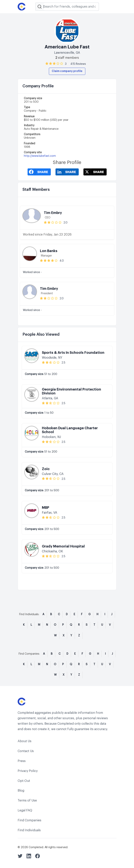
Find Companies (29, 820)
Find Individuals (29, 830)
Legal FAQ (25, 810)
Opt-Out (24, 781)
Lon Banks (49, 251)
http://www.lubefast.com (40, 156)
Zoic (46, 469)
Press (22, 761)
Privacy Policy (28, 771)
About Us (25, 741)
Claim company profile (67, 71)
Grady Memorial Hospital (63, 546)
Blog (21, 791)
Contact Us (26, 751)
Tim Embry (53, 213)
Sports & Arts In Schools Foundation (73, 353)
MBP (46, 508)
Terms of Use (27, 801)
